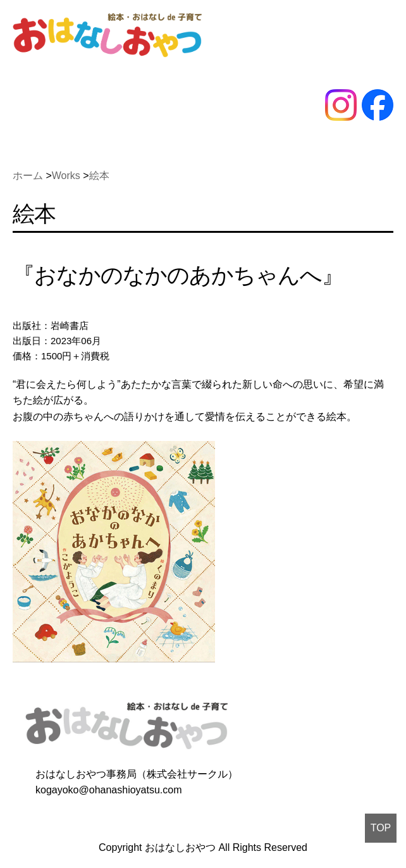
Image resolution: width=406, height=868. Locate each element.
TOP (381, 828)
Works (66, 176)
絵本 (99, 176)
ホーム (28, 176)
